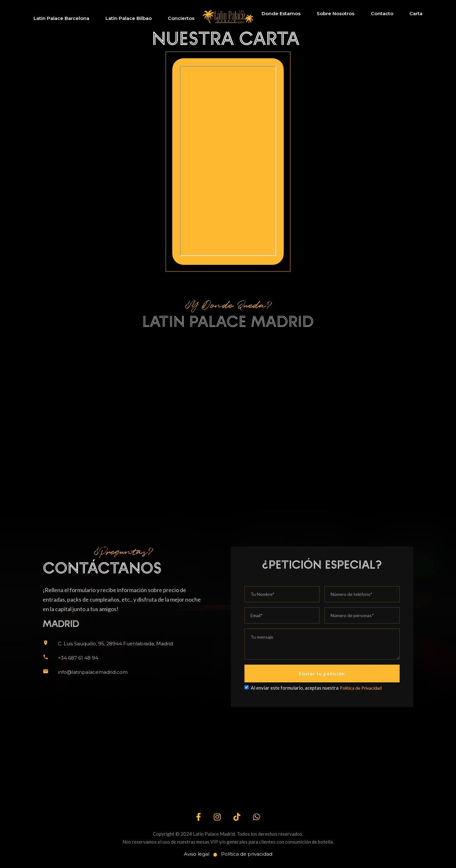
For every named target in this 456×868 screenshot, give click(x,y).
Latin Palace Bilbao (129, 18)
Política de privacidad (247, 854)
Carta (416, 13)
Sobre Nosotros (336, 13)
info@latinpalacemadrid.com (93, 672)
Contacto (382, 13)
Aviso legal (197, 854)
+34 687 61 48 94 (78, 658)
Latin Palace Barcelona (61, 18)
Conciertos (181, 18)
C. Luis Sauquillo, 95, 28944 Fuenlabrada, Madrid (115, 644)
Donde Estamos (281, 13)
